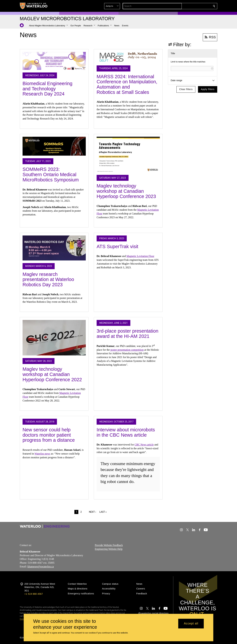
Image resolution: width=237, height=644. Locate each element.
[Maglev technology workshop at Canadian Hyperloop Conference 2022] (54, 338)
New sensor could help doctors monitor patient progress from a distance (49, 435)
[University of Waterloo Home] (34, 6)
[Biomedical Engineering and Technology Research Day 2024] (54, 61)
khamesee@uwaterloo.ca (41, 567)
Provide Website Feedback (109, 545)
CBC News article (144, 445)
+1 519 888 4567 (34, 594)
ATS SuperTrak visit (117, 246)
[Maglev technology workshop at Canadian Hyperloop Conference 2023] (128, 154)
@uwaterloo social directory (153, 613)
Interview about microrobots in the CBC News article (126, 432)
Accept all (191, 624)
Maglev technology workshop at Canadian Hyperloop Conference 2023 (126, 191)
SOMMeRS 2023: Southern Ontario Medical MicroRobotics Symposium (51, 174)
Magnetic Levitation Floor (140, 256)
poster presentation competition (127, 350)
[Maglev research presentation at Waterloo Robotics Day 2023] (54, 248)
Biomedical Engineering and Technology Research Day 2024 (47, 89)
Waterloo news (42, 454)
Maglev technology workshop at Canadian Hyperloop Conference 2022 (52, 374)
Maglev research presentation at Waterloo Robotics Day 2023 (48, 279)
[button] (190, 6)
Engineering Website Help (109, 549)
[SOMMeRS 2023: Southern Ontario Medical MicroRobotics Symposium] (54, 146)
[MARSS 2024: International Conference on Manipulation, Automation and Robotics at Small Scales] (128, 57)
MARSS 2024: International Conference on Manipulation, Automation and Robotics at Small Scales (127, 84)
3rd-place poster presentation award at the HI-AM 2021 (127, 334)
